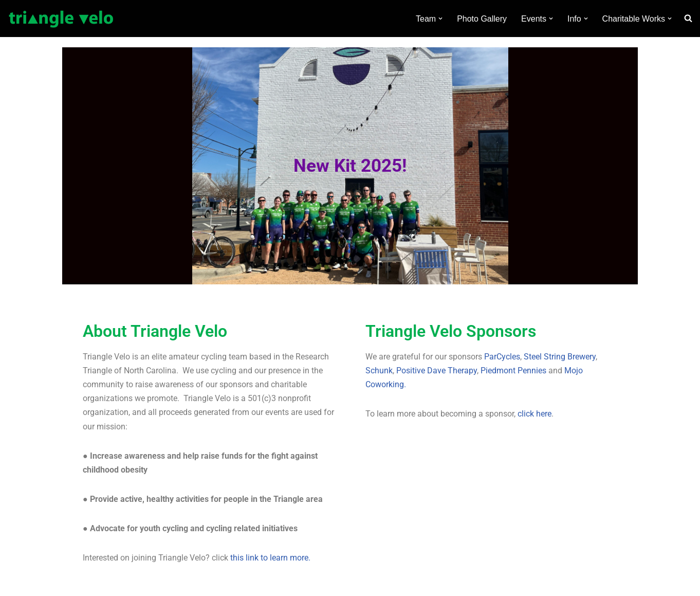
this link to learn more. (270, 558)
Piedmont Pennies (513, 371)
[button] (440, 19)
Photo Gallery (482, 19)
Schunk (379, 371)
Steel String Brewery (560, 357)
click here (535, 414)
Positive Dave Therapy (437, 371)
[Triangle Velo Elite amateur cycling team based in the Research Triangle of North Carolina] (61, 19)
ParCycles (502, 357)
